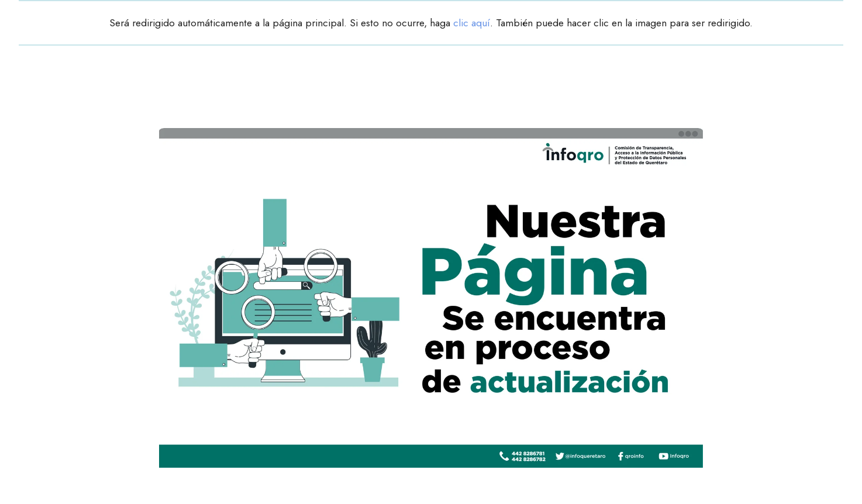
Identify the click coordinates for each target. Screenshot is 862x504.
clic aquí (472, 23)
